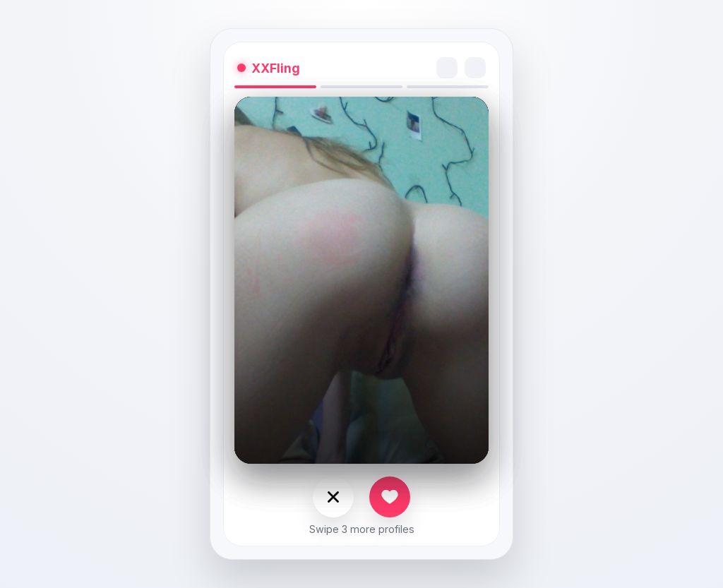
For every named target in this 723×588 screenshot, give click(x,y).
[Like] (390, 497)
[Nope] (333, 497)
